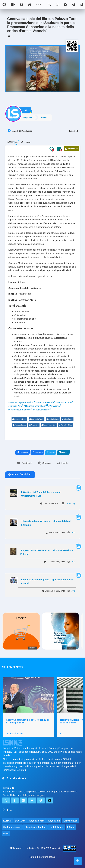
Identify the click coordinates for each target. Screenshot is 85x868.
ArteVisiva (34, 425)
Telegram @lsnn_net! (34, 795)
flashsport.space (12, 827)
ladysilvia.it (54, 821)
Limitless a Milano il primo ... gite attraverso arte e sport (47, 581)
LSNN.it (7, 821)
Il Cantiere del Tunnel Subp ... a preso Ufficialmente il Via (41, 494)
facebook (37, 452)
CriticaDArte (67, 419)
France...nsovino (48, 425)
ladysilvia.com (36, 821)
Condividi (23, 452)
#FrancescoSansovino (19, 410)
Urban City (71, 503)
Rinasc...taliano (19, 425)
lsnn (25, 110)
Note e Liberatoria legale (42, 857)
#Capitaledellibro (41, 410)
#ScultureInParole (45, 402)
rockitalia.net (57, 827)
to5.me (71, 827)
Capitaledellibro (65, 425)
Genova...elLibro (19, 419)
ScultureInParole (36, 419)
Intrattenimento (14, 733)
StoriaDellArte (52, 419)
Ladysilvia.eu (70, 821)
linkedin (63, 452)
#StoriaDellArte (64, 402)
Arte (73, 533)
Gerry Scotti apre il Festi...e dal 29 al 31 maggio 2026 (27, 721)
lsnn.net (16, 848)
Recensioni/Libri (46, 118)
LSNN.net (20, 821)
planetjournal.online (35, 827)
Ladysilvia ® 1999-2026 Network (43, 848)
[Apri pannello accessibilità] (22, 4)
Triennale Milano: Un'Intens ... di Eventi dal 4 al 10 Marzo (46, 523)
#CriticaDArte (15, 406)
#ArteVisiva (54, 406)
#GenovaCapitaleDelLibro (21, 402)
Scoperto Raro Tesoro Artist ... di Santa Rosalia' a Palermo (47, 552)
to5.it (6, 833)
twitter (51, 452)
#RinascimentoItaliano (35, 406)
